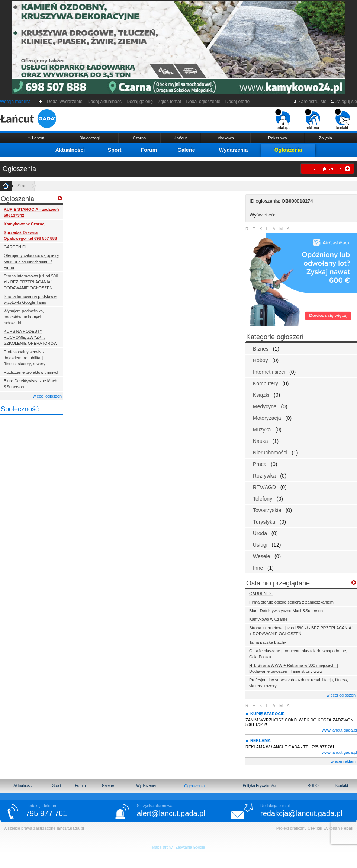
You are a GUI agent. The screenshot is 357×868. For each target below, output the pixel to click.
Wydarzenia (234, 150)
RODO (313, 786)
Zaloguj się (344, 102)
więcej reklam (343, 761)
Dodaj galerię (140, 102)
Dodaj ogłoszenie (203, 102)
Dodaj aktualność (104, 102)
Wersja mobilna (15, 102)
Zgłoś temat (170, 102)
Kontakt (342, 786)
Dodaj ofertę (237, 102)
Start (22, 186)
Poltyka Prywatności (259, 786)
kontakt (342, 119)
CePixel (315, 828)
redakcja (283, 119)
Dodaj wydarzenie (65, 102)
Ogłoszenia (288, 150)
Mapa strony (162, 847)
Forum (149, 150)
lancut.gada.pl (70, 828)
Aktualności (70, 150)
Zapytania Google (190, 847)
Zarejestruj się (310, 102)
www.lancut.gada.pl (339, 730)
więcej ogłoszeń (47, 396)
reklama (313, 119)
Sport (115, 150)
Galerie (186, 150)
